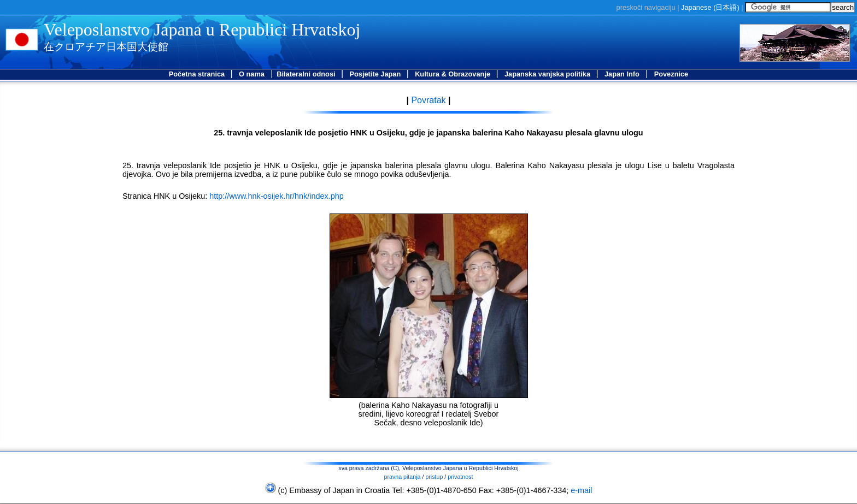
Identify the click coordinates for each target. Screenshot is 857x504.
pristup (434, 477)
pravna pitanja (403, 477)
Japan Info (622, 74)
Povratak (427, 100)
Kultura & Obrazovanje (454, 74)
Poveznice (671, 74)
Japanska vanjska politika (548, 74)
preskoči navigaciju (646, 7)
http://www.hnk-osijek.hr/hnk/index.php (277, 196)
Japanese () (710, 7)
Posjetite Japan (376, 74)
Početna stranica (198, 74)
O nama (252, 74)
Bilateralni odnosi (307, 74)
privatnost (460, 477)
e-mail (581, 490)
